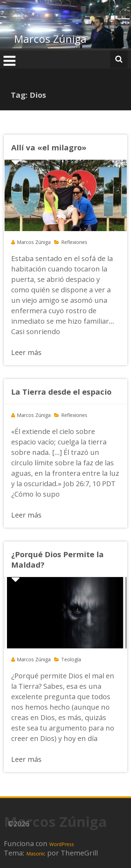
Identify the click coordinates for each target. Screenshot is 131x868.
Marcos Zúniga (50, 39)
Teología (71, 659)
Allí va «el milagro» (49, 147)
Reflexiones (74, 242)
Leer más (26, 352)
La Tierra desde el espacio (61, 392)
